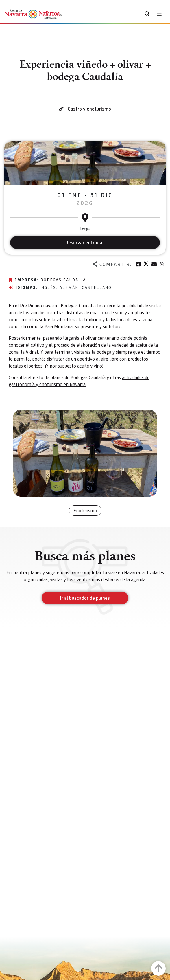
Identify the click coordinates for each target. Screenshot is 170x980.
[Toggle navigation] (159, 14)
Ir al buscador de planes (85, 598)
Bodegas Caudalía (63, 280)
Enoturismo (85, 510)
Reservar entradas (85, 242)
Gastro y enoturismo (89, 109)
